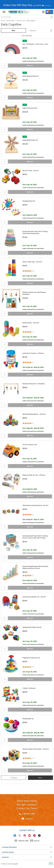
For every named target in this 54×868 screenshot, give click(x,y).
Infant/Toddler (10, 21)
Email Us (29, 819)
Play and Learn (21, 21)
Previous (13, 777)
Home (3, 21)
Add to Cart (30, 66)
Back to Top (51, 864)
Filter (13, 31)
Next (41, 777)
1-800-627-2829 (29, 814)
